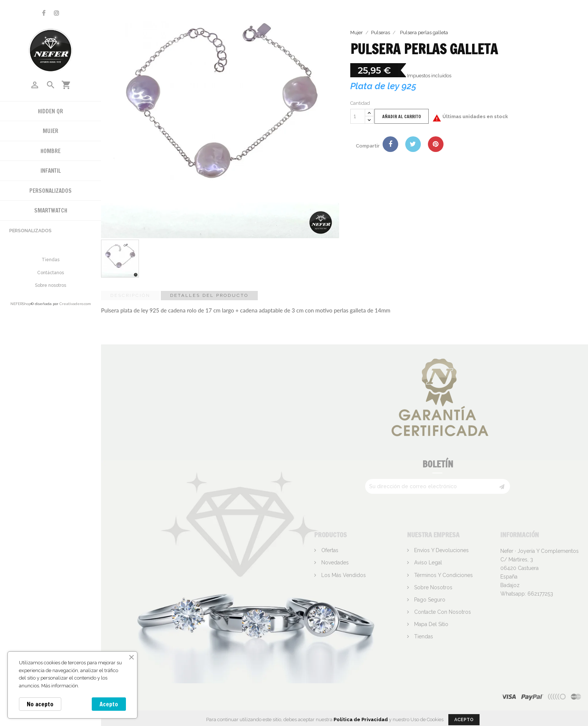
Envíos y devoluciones (441, 550)
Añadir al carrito (402, 116)
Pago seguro (429, 600)
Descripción (130, 295)
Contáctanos (51, 273)
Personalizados (30, 231)
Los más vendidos (343, 575)
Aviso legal (427, 563)
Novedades (334, 563)
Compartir (390, 144)
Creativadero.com (75, 304)
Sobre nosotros (51, 285)
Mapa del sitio (431, 624)
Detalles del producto (209, 295)
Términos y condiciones (443, 575)
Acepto (109, 704)
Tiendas (51, 260)
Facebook (44, 13)
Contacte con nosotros (442, 612)
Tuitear (413, 144)
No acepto (40, 704)
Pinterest (436, 144)
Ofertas (329, 550)
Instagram (56, 13)
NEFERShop (21, 304)
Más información (60, 686)
